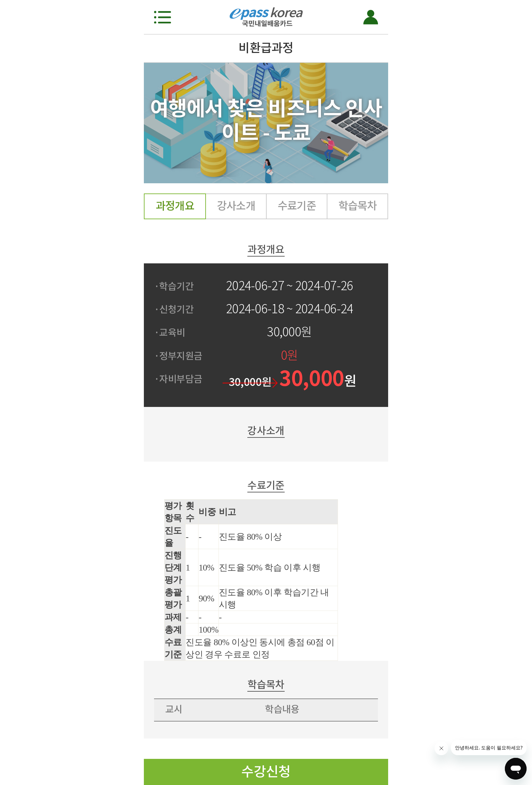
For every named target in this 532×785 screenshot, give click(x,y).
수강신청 (266, 772)
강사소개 (236, 206)
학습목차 (358, 206)
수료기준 (297, 206)
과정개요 (175, 206)
